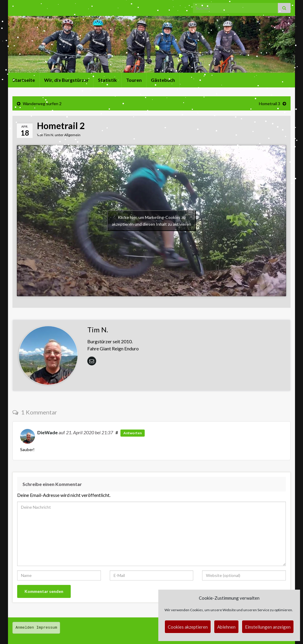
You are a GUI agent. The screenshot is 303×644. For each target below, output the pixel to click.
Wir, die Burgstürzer (66, 80)
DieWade (47, 432)
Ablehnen (226, 627)
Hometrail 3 (270, 104)
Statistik (107, 80)
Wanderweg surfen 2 (42, 104)
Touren (134, 80)
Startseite (24, 80)
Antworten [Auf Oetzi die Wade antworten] (133, 433)
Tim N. (49, 135)
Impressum (47, 628)
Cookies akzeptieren (188, 627)
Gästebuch (163, 80)
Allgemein (72, 135)
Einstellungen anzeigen (268, 627)
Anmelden (25, 628)
